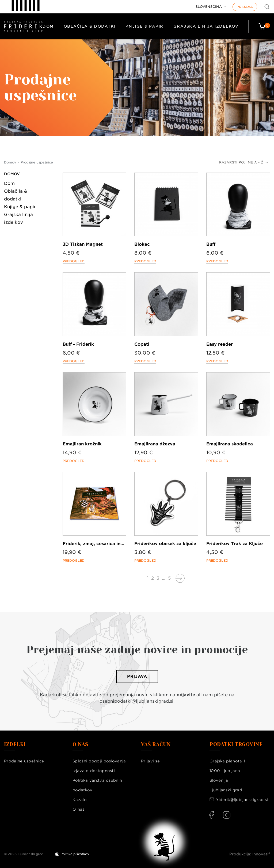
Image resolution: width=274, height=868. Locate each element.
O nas (79, 809)
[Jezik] (211, 7)
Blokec (142, 244)
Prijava (245, 7)
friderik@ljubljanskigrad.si (242, 800)
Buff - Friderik (78, 344)
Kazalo (80, 800)
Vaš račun (156, 744)
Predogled (74, 261)
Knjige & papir (144, 26)
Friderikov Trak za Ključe (235, 544)
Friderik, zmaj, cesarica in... (94, 544)
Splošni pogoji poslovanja (99, 761)
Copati (142, 344)
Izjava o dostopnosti (94, 771)
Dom (48, 26)
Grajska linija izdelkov (206, 26)
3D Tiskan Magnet (83, 244)
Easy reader (220, 344)
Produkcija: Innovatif (250, 854)
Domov (12, 174)
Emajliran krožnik (82, 444)
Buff (211, 244)
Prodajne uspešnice (24, 761)
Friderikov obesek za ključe (165, 544)
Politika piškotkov (75, 854)
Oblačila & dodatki (90, 26)
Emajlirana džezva (155, 444)
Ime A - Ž (257, 162)
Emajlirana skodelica (230, 444)
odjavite (186, 695)
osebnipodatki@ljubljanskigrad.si (136, 701)
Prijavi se (150, 761)
